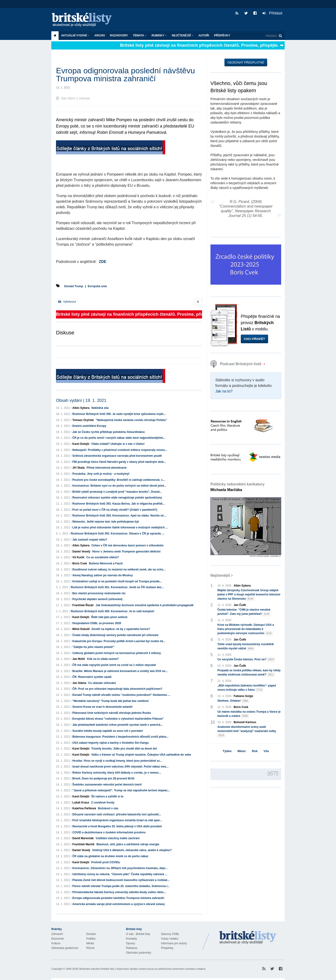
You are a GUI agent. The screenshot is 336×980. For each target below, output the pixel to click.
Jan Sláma (79, 683)
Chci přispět (254, 339)
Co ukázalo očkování (102, 683)
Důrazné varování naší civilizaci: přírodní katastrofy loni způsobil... (117, 814)
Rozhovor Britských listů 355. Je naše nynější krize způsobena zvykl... (119, 414)
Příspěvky (222, 35)
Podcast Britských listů (236, 364)
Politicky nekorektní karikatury (238, 487)
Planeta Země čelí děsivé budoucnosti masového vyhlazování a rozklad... (121, 880)
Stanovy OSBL (170, 934)
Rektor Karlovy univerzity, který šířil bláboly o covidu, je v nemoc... (117, 773)
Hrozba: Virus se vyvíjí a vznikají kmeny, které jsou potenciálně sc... (117, 761)
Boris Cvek (80, 563)
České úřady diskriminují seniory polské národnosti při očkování (115, 635)
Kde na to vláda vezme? (103, 659)
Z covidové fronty (103, 803)
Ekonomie (58, 939)
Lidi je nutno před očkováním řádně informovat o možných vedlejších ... (120, 527)
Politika (91, 939)
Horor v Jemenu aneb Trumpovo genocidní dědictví (126, 552)
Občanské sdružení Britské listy (96, 969)
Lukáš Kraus (81, 803)
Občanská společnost (65, 948)
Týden (227, 751)
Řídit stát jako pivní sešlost (109, 617)
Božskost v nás (108, 808)
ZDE (103, 262)
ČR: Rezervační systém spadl (92, 677)
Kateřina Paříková (84, 808)
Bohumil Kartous (245, 722)
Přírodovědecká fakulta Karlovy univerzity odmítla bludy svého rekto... (119, 892)
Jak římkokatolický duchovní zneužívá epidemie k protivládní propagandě (145, 605)
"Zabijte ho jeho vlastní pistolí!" (93, 647)
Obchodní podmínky (138, 953)
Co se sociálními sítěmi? (103, 557)
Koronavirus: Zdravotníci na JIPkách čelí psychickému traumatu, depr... (120, 868)
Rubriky (159, 35)
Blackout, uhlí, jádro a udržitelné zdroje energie (128, 844)
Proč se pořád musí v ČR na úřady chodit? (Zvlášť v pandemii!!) (115, 510)
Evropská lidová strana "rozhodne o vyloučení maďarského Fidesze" (118, 719)
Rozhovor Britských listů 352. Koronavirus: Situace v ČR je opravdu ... (117, 534)
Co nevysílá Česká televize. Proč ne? (246, 660)
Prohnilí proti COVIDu (106, 862)
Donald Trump (74, 286)
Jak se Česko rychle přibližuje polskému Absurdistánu (108, 432)
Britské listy (84, 20)
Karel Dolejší (81, 444)
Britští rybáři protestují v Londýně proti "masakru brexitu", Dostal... (117, 492)
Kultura (56, 943)
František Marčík (83, 844)
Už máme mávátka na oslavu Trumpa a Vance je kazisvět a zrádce (249, 714)
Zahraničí (57, 934)
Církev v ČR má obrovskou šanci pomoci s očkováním (128, 545)
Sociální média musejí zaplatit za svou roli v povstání (108, 731)
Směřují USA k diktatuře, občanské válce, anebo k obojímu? (132, 850)
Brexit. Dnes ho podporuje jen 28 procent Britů (103, 778)
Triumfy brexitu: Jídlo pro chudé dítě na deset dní (124, 749)
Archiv (100, 35)
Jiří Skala (79, 468)
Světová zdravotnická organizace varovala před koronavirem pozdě (117, 456)
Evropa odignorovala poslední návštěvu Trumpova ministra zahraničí (118, 898)
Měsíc (242, 751)
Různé (90, 948)
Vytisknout (67, 302)
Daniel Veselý (81, 552)
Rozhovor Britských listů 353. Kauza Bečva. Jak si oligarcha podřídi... (119, 504)
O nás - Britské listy (138, 934)
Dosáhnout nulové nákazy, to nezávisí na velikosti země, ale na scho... (119, 570)
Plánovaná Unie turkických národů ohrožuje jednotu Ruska (112, 713)
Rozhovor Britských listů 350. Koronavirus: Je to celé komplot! (112, 611)
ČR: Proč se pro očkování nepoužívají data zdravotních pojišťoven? (117, 689)
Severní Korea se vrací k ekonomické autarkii (102, 707)
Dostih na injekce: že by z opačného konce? (121, 629)
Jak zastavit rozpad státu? (90, 540)
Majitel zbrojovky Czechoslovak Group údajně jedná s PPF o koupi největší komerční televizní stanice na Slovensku (249, 595)
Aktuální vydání (75, 35)
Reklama (131, 948)
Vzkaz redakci (170, 939)
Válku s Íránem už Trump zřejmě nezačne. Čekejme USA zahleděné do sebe (141, 755)
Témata (140, 35)
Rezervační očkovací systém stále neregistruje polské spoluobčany (117, 498)
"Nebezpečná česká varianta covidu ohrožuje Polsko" (131, 420)
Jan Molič (79, 659)
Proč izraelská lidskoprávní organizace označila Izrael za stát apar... (117, 820)
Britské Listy (248, 938)
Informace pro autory (174, 943)
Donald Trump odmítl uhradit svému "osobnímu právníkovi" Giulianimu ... (121, 695)
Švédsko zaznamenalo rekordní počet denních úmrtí (107, 785)
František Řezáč (83, 605)
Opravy (131, 943)
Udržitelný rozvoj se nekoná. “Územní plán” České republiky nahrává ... (120, 874)
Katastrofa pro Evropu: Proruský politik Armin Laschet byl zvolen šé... (119, 641)
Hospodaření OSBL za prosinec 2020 (97, 623)
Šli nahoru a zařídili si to (107, 796)
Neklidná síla (100, 408)
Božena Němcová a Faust (106, 563)
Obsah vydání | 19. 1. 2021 (81, 400)
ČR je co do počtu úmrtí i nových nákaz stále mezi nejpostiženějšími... (119, 438)
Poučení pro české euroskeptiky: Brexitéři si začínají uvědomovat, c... (119, 480)
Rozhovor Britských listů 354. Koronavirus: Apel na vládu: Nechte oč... (119, 516)
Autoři (204, 35)
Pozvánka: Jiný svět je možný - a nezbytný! (101, 474)
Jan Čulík (240, 605)
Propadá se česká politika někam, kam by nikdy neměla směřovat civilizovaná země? (249, 673)
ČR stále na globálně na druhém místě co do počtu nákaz (110, 856)
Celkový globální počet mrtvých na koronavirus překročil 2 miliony (117, 653)
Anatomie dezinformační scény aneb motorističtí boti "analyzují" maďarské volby (247, 731)
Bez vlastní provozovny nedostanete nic (99, 593)
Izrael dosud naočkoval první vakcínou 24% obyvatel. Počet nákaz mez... (120, 767)
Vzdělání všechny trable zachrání (118, 838)
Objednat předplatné (246, 62)
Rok (255, 751)
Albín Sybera (81, 408)
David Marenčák (83, 838)
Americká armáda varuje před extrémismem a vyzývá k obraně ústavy (119, 904)
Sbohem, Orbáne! (233, 701)
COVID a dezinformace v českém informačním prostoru (109, 832)
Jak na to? (224, 391)
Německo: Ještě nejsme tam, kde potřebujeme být (106, 522)
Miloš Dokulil (81, 629)
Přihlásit (272, 13)
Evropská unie (97, 286)
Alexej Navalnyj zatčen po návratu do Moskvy (103, 575)
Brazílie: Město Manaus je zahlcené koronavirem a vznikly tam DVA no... (120, 671)
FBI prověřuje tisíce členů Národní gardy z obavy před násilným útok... (119, 462)
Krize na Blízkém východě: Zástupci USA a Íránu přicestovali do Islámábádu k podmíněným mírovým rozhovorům (246, 629)
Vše (266, 751)
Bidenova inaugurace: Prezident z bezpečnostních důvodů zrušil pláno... (121, 737)
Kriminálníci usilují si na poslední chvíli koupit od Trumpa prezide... (117, 581)
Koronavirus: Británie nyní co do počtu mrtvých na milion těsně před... (119, 486)
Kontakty (131, 939)
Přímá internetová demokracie (107, 468)
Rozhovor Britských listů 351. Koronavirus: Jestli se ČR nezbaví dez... (117, 587)
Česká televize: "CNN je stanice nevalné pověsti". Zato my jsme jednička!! (244, 612)
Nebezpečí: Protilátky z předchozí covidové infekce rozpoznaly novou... (120, 450)
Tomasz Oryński (83, 420)
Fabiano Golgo (243, 696)
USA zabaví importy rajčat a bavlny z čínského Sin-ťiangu (110, 743)
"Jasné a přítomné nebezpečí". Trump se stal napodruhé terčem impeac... (121, 790)
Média (90, 943)
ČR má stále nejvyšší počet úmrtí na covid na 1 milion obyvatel (114, 665)
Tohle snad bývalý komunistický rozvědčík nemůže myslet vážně (246, 647)
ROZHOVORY (119, 35)
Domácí (91, 934)
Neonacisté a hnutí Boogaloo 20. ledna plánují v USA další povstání (117, 826)
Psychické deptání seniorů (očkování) (97, 599)
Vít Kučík (78, 557)
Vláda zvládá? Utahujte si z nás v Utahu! (118, 444)
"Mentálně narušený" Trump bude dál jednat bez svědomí (110, 701)
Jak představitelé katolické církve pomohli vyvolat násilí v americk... (118, 725)
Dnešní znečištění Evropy (89, 426)
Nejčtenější (183, 35)
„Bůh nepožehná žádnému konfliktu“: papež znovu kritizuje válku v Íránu (247, 688)
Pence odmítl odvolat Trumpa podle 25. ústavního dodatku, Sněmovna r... (121, 886)
